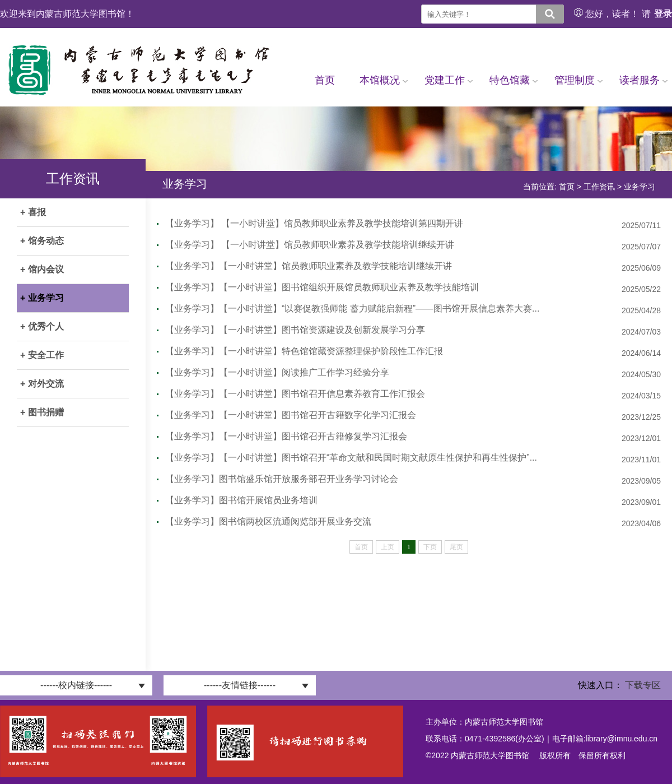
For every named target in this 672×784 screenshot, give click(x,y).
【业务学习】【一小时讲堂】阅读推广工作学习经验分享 (277, 372)
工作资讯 (599, 187)
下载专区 (643, 685)
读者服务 (643, 80)
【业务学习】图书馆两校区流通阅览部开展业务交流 (268, 521)
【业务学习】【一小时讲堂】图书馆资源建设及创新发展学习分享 (295, 330)
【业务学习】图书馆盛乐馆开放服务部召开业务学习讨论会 (282, 479)
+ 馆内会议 (42, 269)
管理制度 (578, 80)
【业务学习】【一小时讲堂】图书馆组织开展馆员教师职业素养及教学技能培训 (322, 287)
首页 (325, 80)
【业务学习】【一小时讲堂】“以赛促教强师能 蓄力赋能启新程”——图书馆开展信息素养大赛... (352, 309)
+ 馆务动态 (42, 241)
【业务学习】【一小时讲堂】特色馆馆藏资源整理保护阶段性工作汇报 (304, 351)
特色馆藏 (514, 80)
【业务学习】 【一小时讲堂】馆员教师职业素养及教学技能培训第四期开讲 (314, 223)
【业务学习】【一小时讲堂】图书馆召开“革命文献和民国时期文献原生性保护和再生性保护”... (351, 458)
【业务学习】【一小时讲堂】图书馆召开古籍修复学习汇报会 (286, 436)
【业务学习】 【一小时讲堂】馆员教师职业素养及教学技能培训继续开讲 (310, 245)
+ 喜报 (33, 212)
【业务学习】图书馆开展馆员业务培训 (241, 500)
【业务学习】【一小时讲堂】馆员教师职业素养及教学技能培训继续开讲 (309, 266)
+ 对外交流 (42, 384)
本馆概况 (384, 80)
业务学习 (640, 187)
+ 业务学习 (42, 298)
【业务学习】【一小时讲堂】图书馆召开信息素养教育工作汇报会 (295, 394)
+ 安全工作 (42, 355)
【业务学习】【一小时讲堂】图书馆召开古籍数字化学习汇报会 (291, 415)
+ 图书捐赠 (42, 412)
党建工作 (449, 80)
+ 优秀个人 (42, 326)
